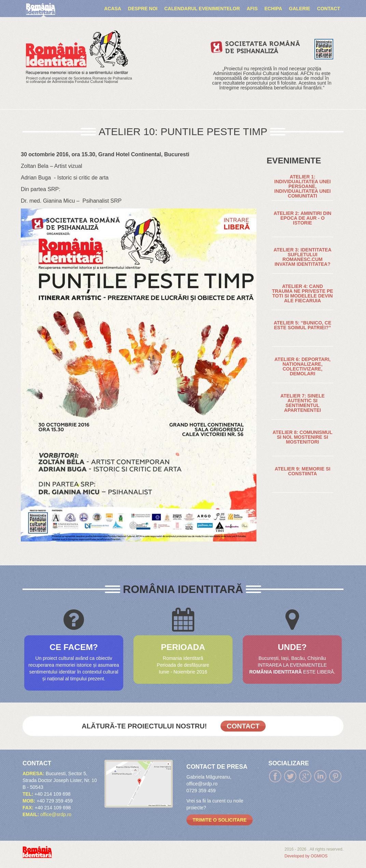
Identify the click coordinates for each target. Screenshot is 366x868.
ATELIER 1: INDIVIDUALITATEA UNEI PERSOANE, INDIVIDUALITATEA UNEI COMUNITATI (302, 186)
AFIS (252, 9)
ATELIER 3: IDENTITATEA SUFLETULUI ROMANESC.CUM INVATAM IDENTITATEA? (302, 257)
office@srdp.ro (56, 814)
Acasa (113, 9)
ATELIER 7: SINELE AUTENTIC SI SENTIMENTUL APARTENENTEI (302, 403)
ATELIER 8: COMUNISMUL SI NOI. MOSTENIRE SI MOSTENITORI (302, 437)
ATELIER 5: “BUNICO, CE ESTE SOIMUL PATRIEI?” (303, 325)
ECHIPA (273, 9)
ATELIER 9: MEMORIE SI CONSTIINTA (302, 471)
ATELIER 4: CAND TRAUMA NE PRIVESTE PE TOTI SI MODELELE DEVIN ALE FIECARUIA (302, 293)
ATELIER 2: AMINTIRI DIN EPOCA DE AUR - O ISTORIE (303, 218)
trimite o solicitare (220, 820)
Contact (329, 9)
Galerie (299, 9)
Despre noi (143, 9)
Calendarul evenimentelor (202, 9)
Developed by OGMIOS (306, 856)
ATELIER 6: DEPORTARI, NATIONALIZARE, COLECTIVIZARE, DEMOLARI (302, 366)
